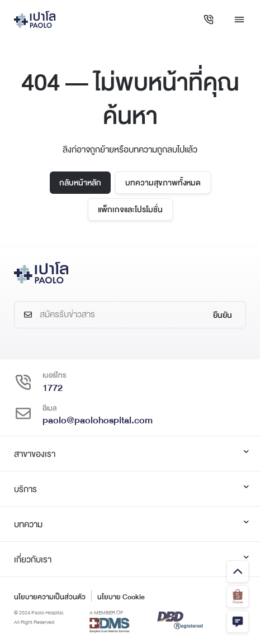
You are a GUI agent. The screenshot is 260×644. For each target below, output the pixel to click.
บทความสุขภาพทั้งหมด (163, 183)
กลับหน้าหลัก (80, 183)
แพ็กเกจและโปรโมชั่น (130, 209)
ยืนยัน (223, 315)
